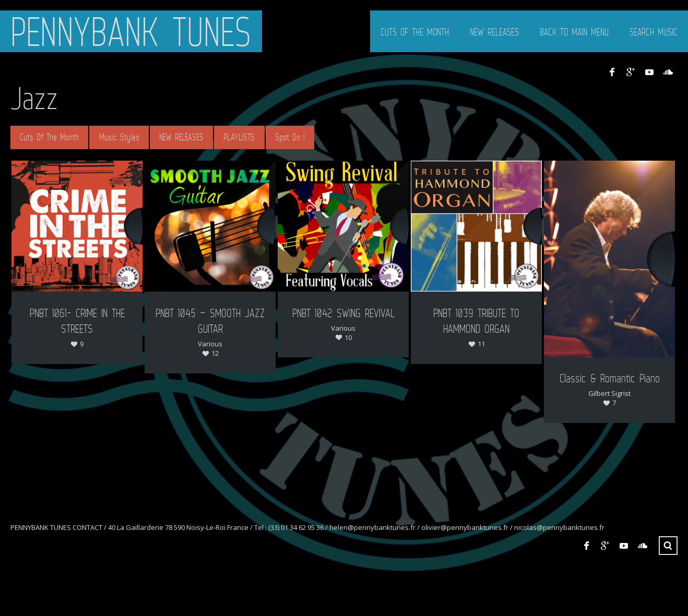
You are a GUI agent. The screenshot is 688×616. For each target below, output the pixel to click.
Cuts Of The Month (49, 137)
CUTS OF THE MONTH (415, 32)
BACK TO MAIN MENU (574, 32)
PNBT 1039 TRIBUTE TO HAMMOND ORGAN (476, 321)
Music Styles (119, 137)
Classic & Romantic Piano (610, 378)
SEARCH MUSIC (654, 32)
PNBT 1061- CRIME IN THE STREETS (77, 321)
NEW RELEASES (494, 32)
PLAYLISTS (239, 137)
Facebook (612, 72)
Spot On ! (290, 137)
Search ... (668, 546)
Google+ (631, 72)
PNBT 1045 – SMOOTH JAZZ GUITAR (210, 321)
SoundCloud (668, 72)
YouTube (649, 72)
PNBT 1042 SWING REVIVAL (343, 313)
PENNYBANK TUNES (131, 31)
